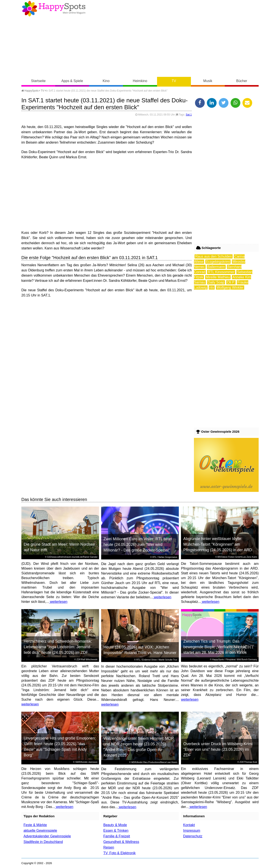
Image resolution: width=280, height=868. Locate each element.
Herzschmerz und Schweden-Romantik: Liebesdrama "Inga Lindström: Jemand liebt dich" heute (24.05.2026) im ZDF (58, 647)
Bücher (242, 81)
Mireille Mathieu (218, 277)
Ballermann (216, 267)
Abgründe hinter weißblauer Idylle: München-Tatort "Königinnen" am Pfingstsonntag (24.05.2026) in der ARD (218, 544)
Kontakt (189, 825)
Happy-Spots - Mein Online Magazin (54, 9)
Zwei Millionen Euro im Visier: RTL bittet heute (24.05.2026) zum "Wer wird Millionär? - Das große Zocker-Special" (138, 545)
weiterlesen (58, 602)
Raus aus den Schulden (214, 256)
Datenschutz (193, 836)
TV (174, 81)
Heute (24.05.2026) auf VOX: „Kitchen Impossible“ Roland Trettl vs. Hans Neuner (140, 650)
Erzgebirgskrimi (218, 262)
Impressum (192, 831)
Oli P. (231, 282)
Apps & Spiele (72, 81)
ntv (212, 287)
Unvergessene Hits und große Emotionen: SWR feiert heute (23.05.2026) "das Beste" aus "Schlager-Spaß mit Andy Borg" (60, 747)
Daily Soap (216, 282)
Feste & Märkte (35, 825)
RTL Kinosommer (221, 272)
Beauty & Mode (115, 825)
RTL (154, 557)
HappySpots (30, 91)
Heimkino (140, 81)
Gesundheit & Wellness (121, 842)
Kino (106, 81)
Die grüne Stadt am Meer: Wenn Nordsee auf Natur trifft (59, 547)
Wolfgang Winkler (230, 287)
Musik (208, 81)
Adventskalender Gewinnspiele (47, 836)
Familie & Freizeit (117, 836)
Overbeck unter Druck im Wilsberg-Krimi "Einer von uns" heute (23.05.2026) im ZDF (218, 749)
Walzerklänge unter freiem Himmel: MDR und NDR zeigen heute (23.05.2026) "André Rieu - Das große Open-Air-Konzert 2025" (139, 747)
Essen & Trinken (116, 831)
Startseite (38, 81)
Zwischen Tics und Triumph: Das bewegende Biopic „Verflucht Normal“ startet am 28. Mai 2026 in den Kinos (215, 647)
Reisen (109, 847)
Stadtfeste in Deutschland (43, 842)
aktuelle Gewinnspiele (40, 831)
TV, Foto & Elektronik (120, 853)
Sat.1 (189, 115)
